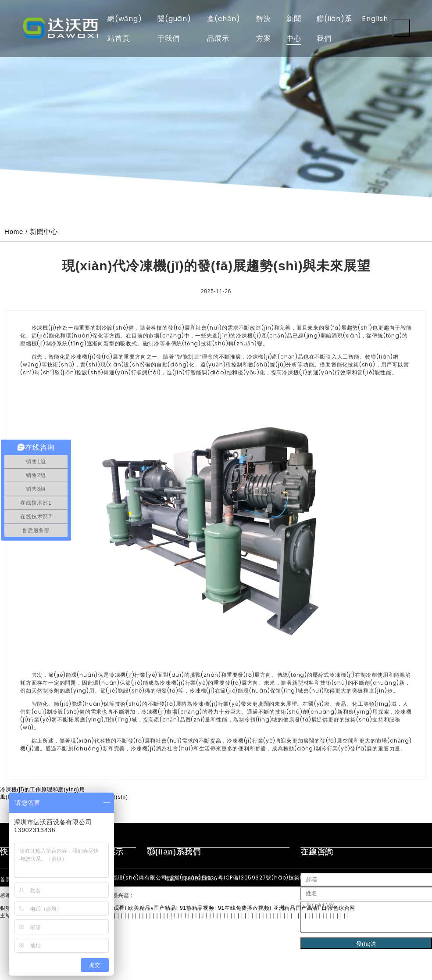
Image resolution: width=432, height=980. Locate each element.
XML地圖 (404, 878)
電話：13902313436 (191, 879)
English (375, 19)
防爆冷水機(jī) (295, 851)
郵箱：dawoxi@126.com (196, 919)
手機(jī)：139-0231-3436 (197, 899)
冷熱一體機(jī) (377, 851)
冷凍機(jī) (413, 851)
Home (14, 232)
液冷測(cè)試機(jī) (185, 851)
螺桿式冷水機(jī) (136, 851)
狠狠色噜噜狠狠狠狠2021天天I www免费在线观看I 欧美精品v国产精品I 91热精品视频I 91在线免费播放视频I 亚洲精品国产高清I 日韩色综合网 (178, 908)
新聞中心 (44, 232)
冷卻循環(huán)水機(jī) (242, 851)
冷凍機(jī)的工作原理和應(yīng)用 (42, 790)
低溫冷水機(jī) (336, 851)
